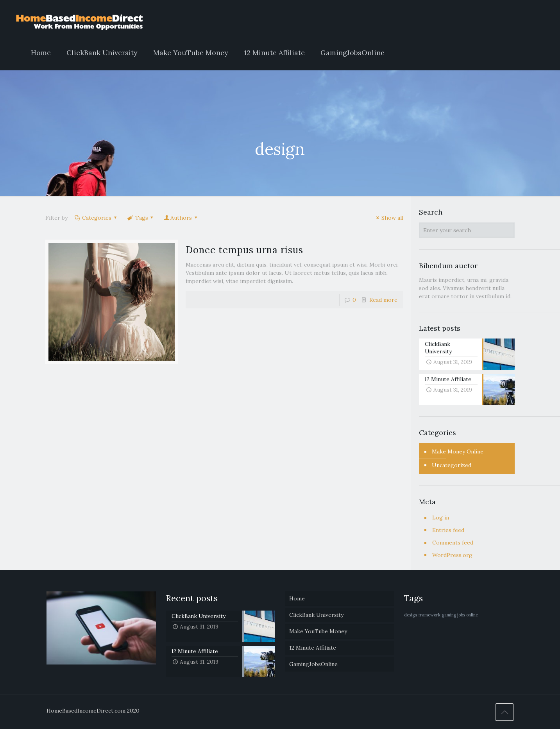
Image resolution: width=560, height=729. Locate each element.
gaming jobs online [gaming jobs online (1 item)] (460, 615)
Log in (441, 518)
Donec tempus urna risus (244, 250)
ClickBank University (316, 615)
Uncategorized (452, 465)
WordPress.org (452, 555)
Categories (96, 218)
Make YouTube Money (318, 631)
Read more (383, 300)
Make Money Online (458, 451)
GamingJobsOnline (313, 664)
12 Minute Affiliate (313, 648)
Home (297, 598)
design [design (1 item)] (411, 615)
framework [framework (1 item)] (429, 615)
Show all (388, 218)
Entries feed (448, 530)
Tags (141, 218)
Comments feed (453, 543)
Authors (181, 218)
